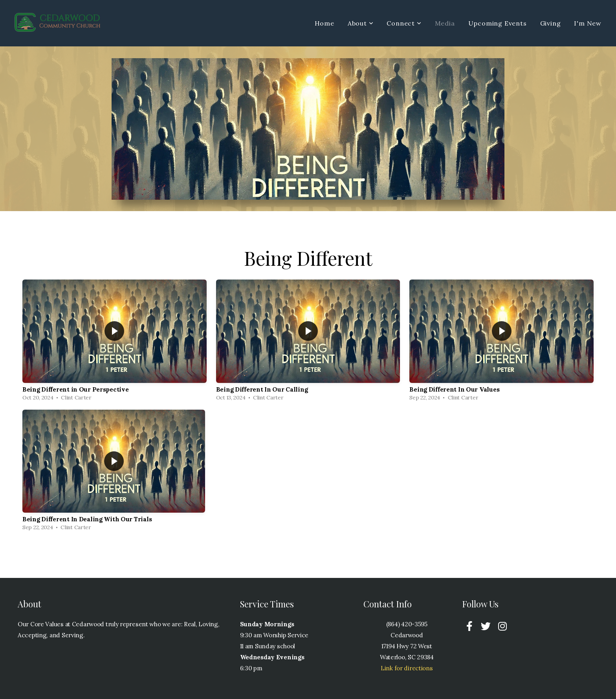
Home (324, 23)
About (361, 23)
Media (445, 23)
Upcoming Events (498, 23)
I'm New (588, 23)
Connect (404, 23)
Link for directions (407, 668)
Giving (551, 23)
